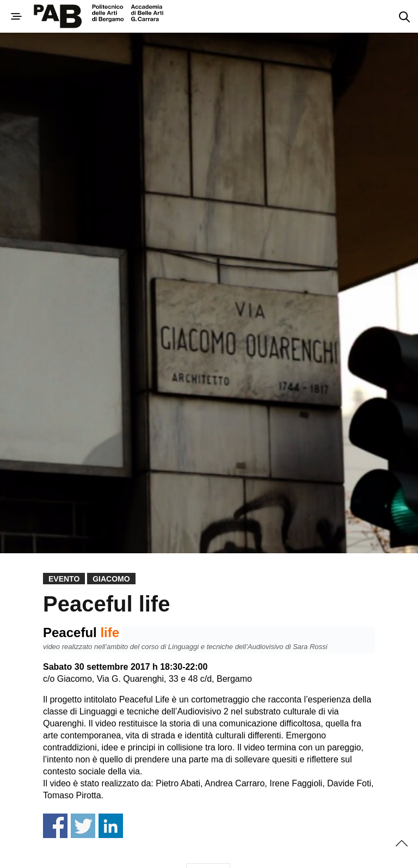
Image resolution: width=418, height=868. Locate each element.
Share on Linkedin (111, 826)
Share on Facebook (55, 826)
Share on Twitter (83, 826)
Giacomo (111, 579)
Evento (64, 579)
